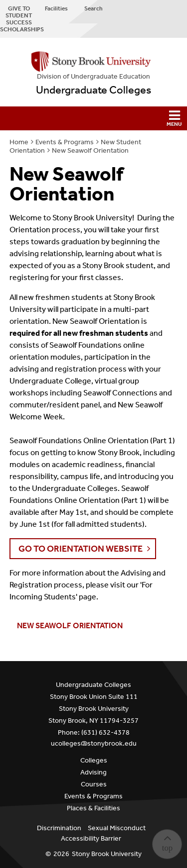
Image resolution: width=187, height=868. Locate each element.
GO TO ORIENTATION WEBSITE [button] (81, 549)
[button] (93, 118)
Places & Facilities (93, 808)
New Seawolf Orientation (90, 150)
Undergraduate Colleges (93, 90)
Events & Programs (65, 142)
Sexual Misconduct (117, 828)
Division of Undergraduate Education (93, 76)
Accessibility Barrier (91, 838)
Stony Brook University (107, 854)
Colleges (94, 760)
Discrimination (59, 828)
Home (19, 142)
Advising (93, 772)
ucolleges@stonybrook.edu (94, 743)
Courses (94, 784)
